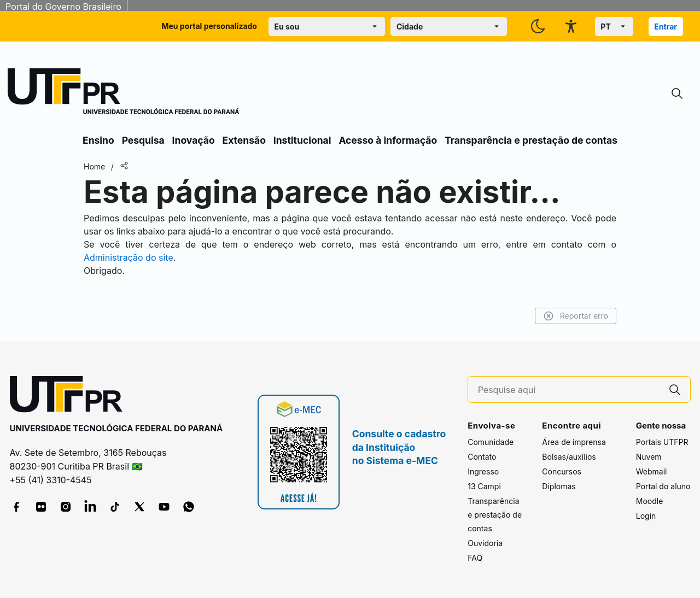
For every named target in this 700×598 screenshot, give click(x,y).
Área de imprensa (574, 442)
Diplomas (559, 486)
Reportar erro (576, 316)
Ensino (98, 140)
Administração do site (129, 257)
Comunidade (491, 442)
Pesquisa (143, 140)
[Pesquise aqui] (569, 390)
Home (94, 166)
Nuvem (649, 457)
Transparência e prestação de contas (531, 140)
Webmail (652, 471)
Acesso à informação (388, 140)
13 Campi (484, 486)
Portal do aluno (663, 486)
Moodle (650, 501)
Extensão (244, 140)
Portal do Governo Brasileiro (63, 7)
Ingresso (483, 471)
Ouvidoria (485, 543)
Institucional (302, 140)
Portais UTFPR (662, 442)
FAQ (475, 558)
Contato (482, 457)
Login (646, 516)
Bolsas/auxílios (569, 457)
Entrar (666, 27)
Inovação (194, 140)
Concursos (562, 471)
